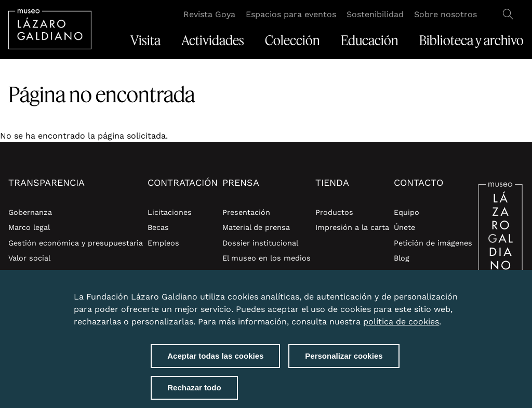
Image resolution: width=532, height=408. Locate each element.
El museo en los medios (267, 258)
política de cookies (401, 322)
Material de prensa (256, 227)
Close (448, 291)
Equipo (407, 212)
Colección (292, 40)
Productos (334, 212)
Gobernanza (30, 212)
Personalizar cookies (344, 356)
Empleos (163, 243)
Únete (404, 227)
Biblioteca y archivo (471, 40)
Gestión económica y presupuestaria (76, 243)
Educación (370, 40)
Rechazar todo (194, 387)
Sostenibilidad (375, 14)
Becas (158, 227)
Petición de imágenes (433, 243)
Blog (402, 258)
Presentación (246, 212)
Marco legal (29, 227)
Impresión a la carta (352, 227)
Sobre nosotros (445, 14)
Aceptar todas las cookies (215, 356)
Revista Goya (209, 14)
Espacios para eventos (291, 14)
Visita (145, 40)
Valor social (29, 258)
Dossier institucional (260, 243)
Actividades (213, 40)
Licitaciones (170, 212)
